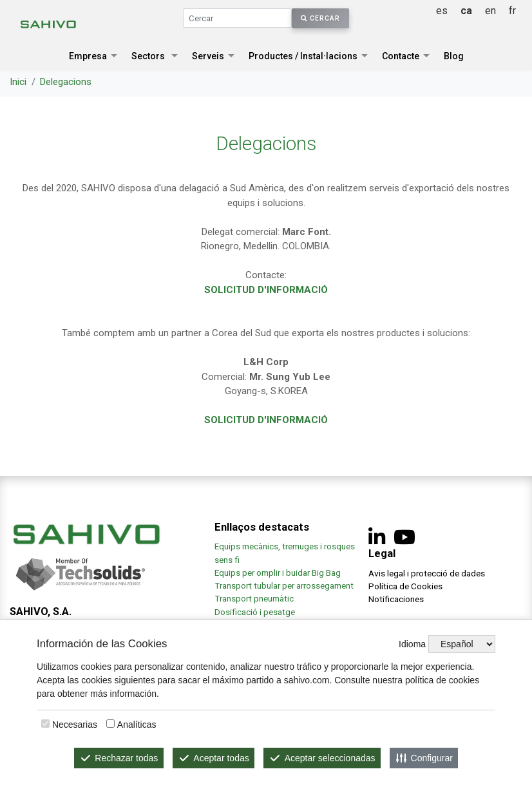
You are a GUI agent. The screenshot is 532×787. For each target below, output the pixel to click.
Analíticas (137, 725)
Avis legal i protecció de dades (427, 573)
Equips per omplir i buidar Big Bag (278, 573)
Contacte (401, 56)
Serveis (208, 56)
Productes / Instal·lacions (303, 56)
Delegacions (66, 82)
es (442, 11)
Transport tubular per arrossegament (284, 585)
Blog (454, 56)
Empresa (88, 56)
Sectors (148, 56)
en (490, 11)
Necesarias (75, 725)
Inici (18, 82)
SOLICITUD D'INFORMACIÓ (266, 290)
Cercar (320, 18)
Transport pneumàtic (254, 598)
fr (512, 11)
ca (466, 11)
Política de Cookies (405, 586)
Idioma (412, 644)
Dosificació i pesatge (255, 612)
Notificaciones (396, 599)
